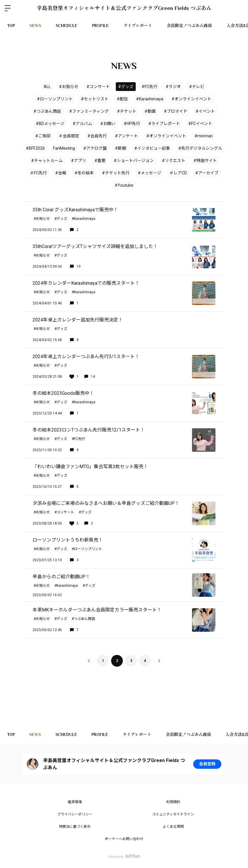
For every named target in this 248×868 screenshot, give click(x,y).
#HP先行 (132, 124)
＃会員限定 (69, 136)
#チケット (127, 111)
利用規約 (173, 802)
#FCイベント (200, 124)
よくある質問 (173, 827)
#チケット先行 (116, 173)
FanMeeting (64, 148)
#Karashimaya (150, 99)
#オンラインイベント (166, 136)
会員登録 (207, 764)
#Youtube (124, 185)
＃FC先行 (38, 173)
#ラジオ (173, 87)
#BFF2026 (35, 148)
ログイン (239, 8)
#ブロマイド (176, 111)
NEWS (35, 26)
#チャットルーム (47, 161)
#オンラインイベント (191, 99)
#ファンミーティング (89, 111)
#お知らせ (69, 87)
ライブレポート (138, 26)
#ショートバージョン (134, 161)
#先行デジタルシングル (200, 148)
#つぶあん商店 (47, 111)
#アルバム (82, 124)
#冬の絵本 (84, 173)
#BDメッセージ (50, 124)
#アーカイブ (207, 173)
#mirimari (204, 136)
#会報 (61, 173)
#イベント (205, 111)
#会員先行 (97, 136)
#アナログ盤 (95, 148)
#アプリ (79, 161)
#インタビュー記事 (152, 148)
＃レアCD (178, 173)
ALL (47, 87)
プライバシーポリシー (75, 814)
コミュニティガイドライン (173, 814)
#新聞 (120, 148)
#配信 (122, 99)
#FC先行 (150, 87)
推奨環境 (75, 802)
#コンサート (98, 87)
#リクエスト (174, 161)
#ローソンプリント (55, 99)
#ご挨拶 (43, 136)
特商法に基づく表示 (75, 827)
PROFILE (100, 26)
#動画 (150, 111)
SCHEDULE (67, 26)
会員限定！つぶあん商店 (189, 26)
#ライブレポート (164, 124)
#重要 (100, 161)
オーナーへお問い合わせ (124, 839)
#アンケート (126, 136)
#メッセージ (150, 173)
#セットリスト (95, 99)
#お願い (108, 124)
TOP (11, 26)
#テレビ (197, 87)
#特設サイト (205, 161)
